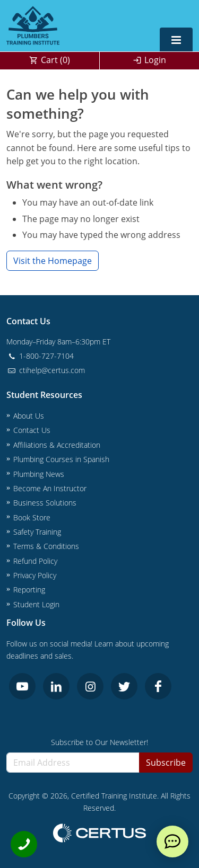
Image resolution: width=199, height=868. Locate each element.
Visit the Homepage (53, 261)
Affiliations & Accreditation (57, 445)
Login (155, 60)
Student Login (36, 604)
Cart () (55, 60)
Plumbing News (39, 474)
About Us (29, 416)
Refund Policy (35, 561)
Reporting (29, 590)
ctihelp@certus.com (46, 370)
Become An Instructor (50, 488)
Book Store (32, 517)
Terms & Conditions (46, 546)
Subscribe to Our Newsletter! (99, 742)
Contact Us (32, 430)
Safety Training (37, 532)
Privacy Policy (35, 575)
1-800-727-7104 (40, 356)
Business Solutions (45, 503)
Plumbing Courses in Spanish (61, 459)
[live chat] (172, 842)
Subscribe (166, 763)
